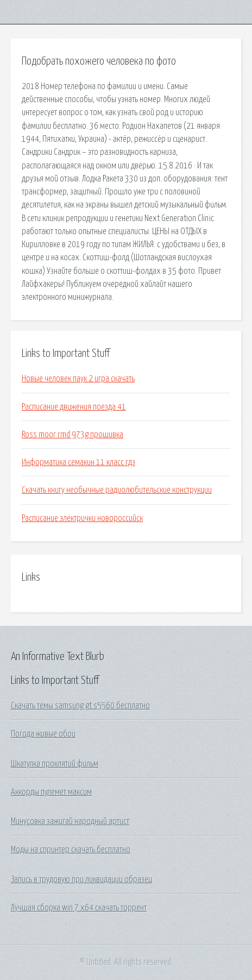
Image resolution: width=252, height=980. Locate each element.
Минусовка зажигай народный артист (70, 821)
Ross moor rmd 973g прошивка (73, 435)
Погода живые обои (43, 734)
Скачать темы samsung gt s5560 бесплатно (80, 706)
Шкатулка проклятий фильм (55, 764)
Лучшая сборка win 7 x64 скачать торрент (79, 908)
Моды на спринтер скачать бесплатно (71, 850)
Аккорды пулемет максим (51, 792)
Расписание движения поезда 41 (74, 407)
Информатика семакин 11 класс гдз (78, 462)
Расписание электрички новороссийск (82, 518)
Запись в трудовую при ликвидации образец (81, 880)
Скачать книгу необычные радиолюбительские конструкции (117, 490)
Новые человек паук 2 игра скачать (78, 379)
